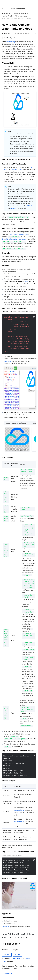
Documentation (7, 13)
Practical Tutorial (7, 16)
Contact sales (17, 959)
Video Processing (21, 16)
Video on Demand (20, 13)
